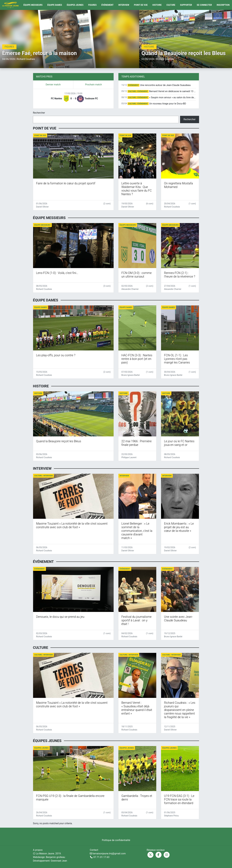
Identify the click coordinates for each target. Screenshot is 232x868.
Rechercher (39, 113)
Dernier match (53, 85)
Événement (107, 5)
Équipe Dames (55, 5)
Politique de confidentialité (116, 840)
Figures (92, 5)
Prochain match (93, 85)
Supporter (186, 5)
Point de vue (141, 5)
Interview (124, 5)
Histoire (157, 5)
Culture (171, 5)
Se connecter (204, 5)
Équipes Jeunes (75, 5)
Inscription (223, 5)
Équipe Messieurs (33, 5)
